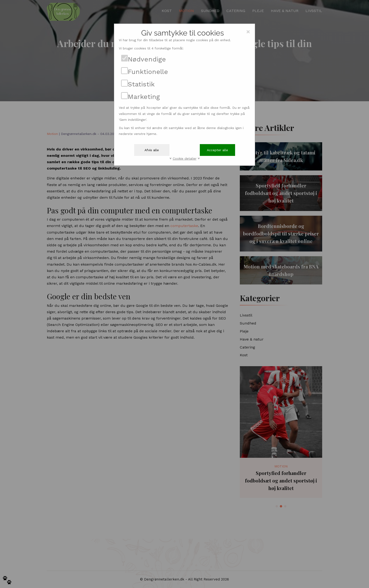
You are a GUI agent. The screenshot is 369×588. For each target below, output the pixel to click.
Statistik (141, 84)
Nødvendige (147, 59)
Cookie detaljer (185, 158)
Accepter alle (217, 150)
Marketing (144, 97)
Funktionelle (148, 72)
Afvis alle (152, 150)
